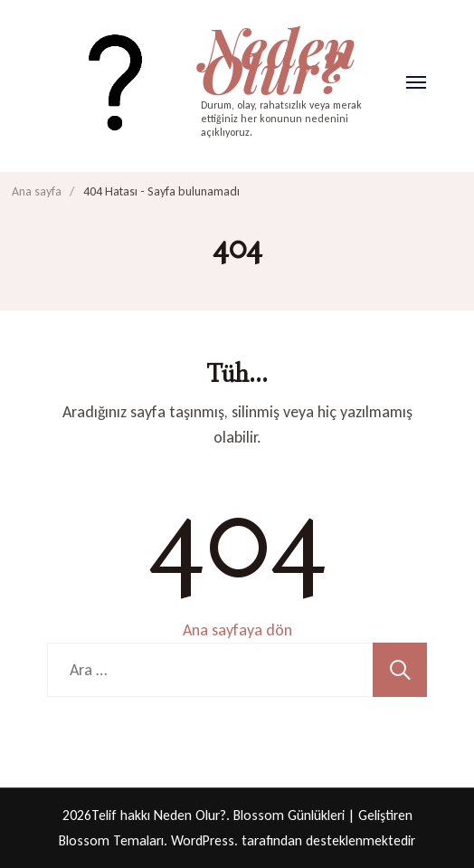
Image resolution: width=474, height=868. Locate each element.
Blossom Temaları (111, 840)
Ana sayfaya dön (237, 630)
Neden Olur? (279, 59)
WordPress (203, 840)
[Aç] (416, 82)
